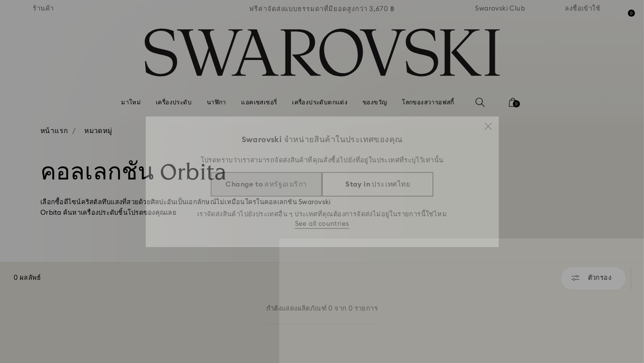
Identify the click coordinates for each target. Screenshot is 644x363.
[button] (488, 122)
